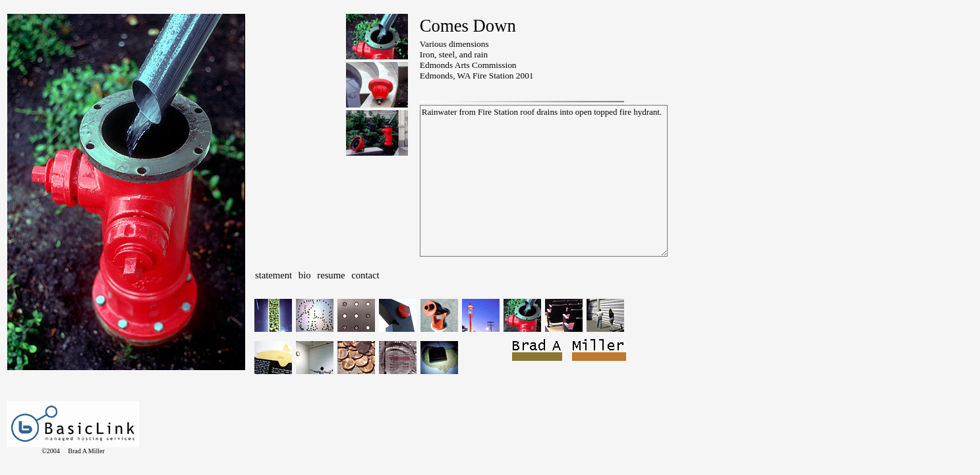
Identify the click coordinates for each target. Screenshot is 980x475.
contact (365, 275)
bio (305, 275)
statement (274, 275)
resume (331, 275)
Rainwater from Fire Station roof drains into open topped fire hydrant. (544, 181)
